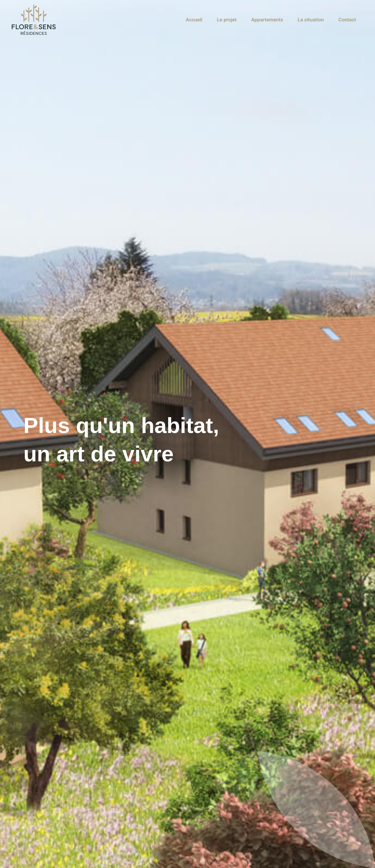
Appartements (267, 20)
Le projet (227, 20)
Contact (347, 20)
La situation (311, 20)
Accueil (194, 20)
